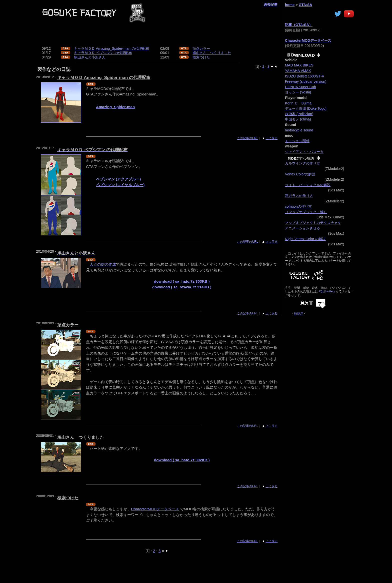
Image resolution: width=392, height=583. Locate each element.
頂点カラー (201, 48)
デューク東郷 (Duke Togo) (306, 108)
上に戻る (271, 138)
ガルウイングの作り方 (302, 163)
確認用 (299, 314)
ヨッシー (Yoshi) (298, 92)
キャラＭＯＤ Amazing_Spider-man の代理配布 (111, 48)
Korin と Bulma (298, 103)
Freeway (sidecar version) (306, 81)
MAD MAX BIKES (299, 65)
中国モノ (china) (298, 119)
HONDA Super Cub (300, 87)
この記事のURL (247, 138)
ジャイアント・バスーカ (304, 152)
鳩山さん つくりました (212, 53)
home (290, 5)
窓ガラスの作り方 (299, 196)
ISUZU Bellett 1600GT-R (305, 76)
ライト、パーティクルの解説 (308, 185)
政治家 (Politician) (299, 114)
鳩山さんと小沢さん (90, 57)
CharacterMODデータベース (155, 509)
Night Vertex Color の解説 (305, 239)
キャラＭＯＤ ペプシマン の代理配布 (103, 53)
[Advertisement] (179, 35)
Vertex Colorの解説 (300, 174)
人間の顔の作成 (103, 264)
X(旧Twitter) (327, 291)
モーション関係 (297, 141)
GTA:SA (305, 5)
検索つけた (201, 57)
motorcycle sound (299, 130)
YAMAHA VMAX (298, 71)
